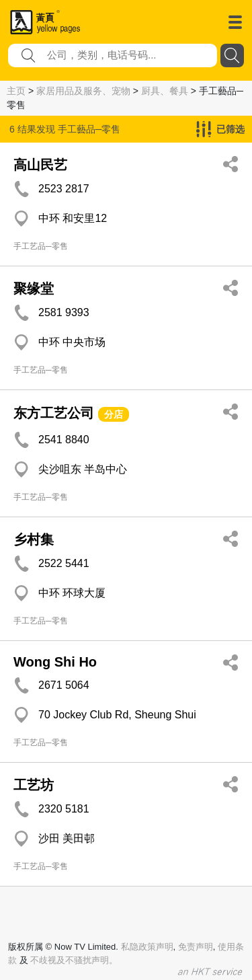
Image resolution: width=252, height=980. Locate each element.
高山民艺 (40, 165)
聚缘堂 (34, 289)
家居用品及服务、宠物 (83, 91)
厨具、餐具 (165, 91)
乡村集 (34, 539)
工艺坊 (34, 785)
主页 (16, 91)
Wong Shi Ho (55, 662)
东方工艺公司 (54, 413)
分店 (114, 414)
